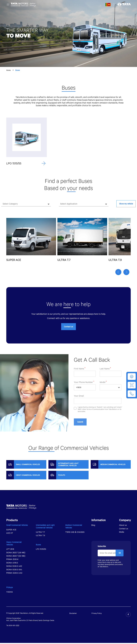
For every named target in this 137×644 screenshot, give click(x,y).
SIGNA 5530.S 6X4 (14, 571)
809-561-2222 (14, 627)
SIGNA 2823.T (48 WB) (16, 554)
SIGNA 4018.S (12, 564)
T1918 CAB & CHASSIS (75, 533)
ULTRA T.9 (40, 537)
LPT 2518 (10, 550)
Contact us (68, 328)
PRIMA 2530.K (12, 560)
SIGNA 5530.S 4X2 (14, 567)
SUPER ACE (11, 531)
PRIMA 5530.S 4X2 (14, 574)
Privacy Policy (97, 614)
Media (122, 533)
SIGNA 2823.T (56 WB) (16, 557)
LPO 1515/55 (41, 550)
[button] (119, 274)
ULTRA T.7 (40, 533)
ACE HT (10, 534)
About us (123, 526)
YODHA (10, 593)
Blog (93, 526)
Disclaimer (73, 614)
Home (8, 70)
